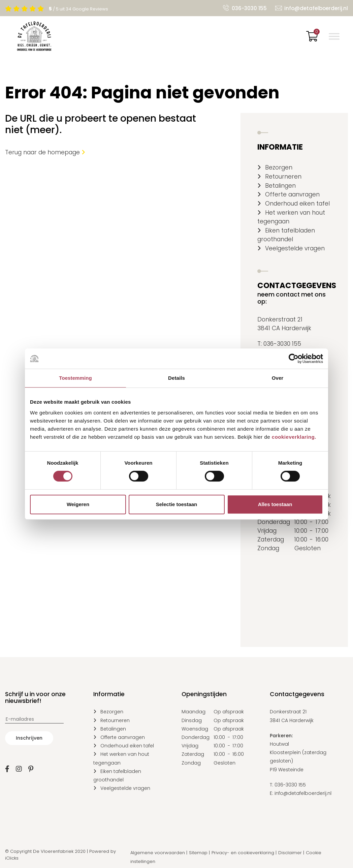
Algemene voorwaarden (158, 853)
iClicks (12, 858)
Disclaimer (290, 853)
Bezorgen (279, 167)
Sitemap (198, 853)
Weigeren (78, 504)
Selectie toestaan (177, 504)
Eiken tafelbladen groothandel (286, 235)
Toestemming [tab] (75, 378)
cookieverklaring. (294, 437)
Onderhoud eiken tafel (297, 204)
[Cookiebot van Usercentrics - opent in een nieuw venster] (294, 359)
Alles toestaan (275, 504)
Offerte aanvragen (292, 194)
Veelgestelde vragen (295, 248)
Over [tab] (278, 378)
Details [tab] (176, 378)
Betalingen (280, 186)
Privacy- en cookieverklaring (243, 853)
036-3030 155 (249, 8)
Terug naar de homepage (45, 152)
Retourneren (283, 177)
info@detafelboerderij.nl (316, 8)
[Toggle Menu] (334, 36)
